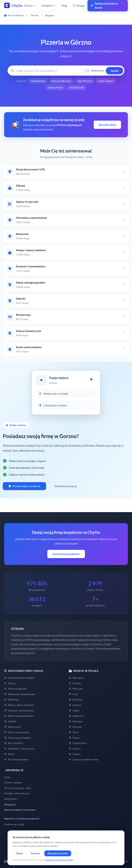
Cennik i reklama (13, 783)
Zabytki (10, 721)
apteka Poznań (55, 88)
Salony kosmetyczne (17, 732)
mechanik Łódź (77, 88)
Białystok (76, 721)
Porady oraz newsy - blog (17, 788)
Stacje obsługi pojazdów (19, 716)
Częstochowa (78, 743)
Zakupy (10, 683)
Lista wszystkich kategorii (20, 678)
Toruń (74, 732)
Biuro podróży (14, 743)
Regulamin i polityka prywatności (22, 818)
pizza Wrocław (85, 81)
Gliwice (75, 749)
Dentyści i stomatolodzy (19, 710)
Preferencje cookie (14, 825)
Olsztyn (75, 754)
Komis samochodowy (17, 738)
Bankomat (11, 700)
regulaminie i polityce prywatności (59, 860)
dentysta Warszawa (61, 81)
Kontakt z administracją (17, 793)
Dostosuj (35, 853)
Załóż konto (10, 799)
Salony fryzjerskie (15, 689)
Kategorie (49, 6)
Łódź (73, 694)
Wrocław (76, 689)
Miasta (30, 6)
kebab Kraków (38, 81)
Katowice (76, 700)
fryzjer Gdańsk (106, 81)
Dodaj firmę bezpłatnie (66, 554)
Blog (64, 6)
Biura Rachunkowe (16, 760)
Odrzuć (19, 853)
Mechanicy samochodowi (20, 694)
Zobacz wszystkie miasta (84, 760)
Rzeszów (75, 727)
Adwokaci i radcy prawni (19, 749)
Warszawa (76, 678)
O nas (7, 777)
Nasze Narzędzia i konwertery (20, 810)
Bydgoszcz (76, 716)
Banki (9, 754)
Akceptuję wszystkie (58, 853)
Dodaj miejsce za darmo (24, 486)
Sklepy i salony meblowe (19, 705)
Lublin (74, 710)
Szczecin (75, 705)
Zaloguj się (10, 804)
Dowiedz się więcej (66, 486)
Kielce (74, 738)
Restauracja (12, 727)
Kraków (75, 683)
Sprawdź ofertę (107, 125)
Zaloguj (78, 6)
